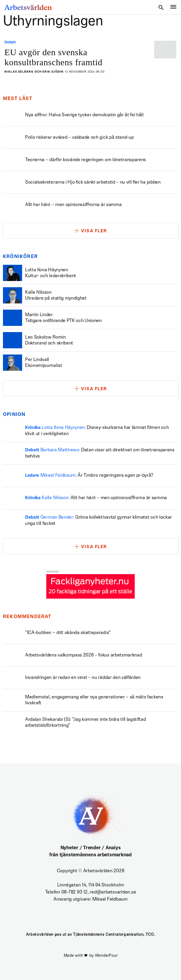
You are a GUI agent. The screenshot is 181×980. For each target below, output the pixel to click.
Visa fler (94, 231)
